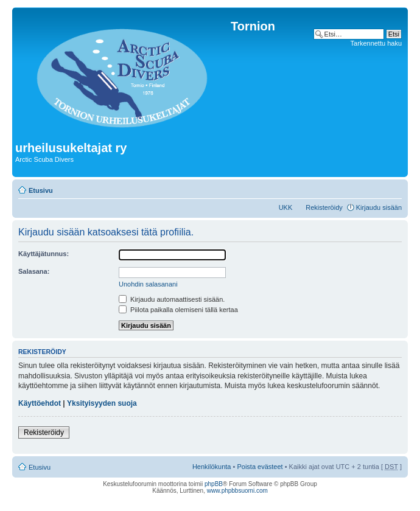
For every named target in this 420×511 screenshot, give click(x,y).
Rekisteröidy (324, 207)
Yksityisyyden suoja (102, 403)
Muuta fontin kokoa (393, 188)
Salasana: (34, 271)
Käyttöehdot (40, 403)
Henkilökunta (212, 467)
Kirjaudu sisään (379, 207)
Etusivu (41, 190)
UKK (286, 207)
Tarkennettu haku (376, 43)
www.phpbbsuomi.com (237, 491)
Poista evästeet (260, 467)
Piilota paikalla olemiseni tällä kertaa (178, 310)
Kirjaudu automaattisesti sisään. (172, 299)
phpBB (214, 484)
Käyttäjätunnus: (44, 254)
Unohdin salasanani (148, 284)
